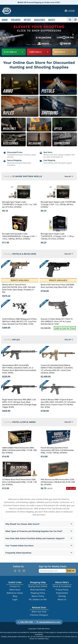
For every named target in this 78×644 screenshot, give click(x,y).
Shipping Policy (38, 593)
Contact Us (15, 586)
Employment (62, 593)
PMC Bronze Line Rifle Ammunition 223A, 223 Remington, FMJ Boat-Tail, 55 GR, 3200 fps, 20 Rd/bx (58, 482)
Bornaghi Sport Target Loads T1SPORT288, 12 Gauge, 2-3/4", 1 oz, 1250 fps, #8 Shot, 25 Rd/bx (58, 204)
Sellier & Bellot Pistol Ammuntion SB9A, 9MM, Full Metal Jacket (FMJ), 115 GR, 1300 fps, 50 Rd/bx (19, 450)
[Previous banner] (5, 35)
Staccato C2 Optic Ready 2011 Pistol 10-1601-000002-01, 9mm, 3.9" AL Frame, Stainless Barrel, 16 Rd (57, 321)
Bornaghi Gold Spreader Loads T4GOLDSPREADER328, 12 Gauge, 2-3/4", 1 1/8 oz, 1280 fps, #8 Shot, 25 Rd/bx (19, 236)
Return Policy (38, 596)
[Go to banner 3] (39, 44)
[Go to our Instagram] (24, 571)
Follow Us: (19, 566)
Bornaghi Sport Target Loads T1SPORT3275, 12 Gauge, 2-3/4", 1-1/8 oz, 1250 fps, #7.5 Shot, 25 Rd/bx (57, 236)
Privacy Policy (62, 590)
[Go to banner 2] (34, 44)
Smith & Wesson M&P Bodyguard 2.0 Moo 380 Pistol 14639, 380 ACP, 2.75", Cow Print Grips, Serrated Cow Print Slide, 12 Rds (20, 321)
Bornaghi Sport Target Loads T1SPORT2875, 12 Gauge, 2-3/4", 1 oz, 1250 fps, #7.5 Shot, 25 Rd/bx (19, 204)
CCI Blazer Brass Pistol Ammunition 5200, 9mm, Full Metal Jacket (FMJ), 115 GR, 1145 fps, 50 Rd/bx (19, 482)
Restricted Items (38, 590)
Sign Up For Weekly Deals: (53, 566)
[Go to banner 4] (44, 44)
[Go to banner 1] (29, 44)
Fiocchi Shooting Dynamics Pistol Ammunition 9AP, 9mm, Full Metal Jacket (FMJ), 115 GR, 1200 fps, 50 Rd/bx (57, 450)
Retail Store (15, 590)
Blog (15, 596)
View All (69, 176)
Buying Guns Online (38, 586)
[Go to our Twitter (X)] (19, 571)
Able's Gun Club (39, 612)
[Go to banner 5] (50, 44)
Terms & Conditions (62, 586)
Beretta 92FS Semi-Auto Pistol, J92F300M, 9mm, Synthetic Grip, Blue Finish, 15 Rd (58, 286)
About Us (62, 599)
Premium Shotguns (39, 615)
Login (15, 599)
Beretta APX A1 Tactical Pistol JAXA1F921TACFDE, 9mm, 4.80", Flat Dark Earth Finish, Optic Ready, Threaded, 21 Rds (19, 288)
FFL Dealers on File (38, 599)
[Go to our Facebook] (15, 571)
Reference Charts (15, 593)
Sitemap (62, 596)
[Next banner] (73, 35)
